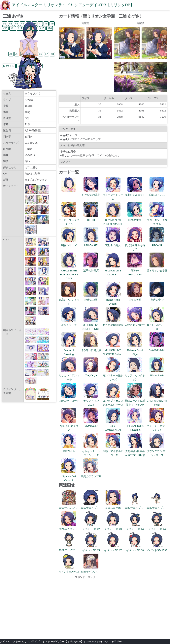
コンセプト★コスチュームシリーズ (113, 401)
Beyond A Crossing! (69, 350)
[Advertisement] (85, 607)
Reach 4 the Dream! (113, 300)
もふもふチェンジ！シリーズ (91, 451)
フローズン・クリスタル (157, 220)
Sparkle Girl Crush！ (69, 476)
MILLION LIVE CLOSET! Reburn (113, 350)
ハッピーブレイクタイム (69, 220)
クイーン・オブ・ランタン (157, 426)
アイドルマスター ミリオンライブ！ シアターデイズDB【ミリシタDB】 (73, 5)
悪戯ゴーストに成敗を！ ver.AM (135, 401)
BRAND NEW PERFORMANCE (113, 220)
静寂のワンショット (69, 300)
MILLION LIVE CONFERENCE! (91, 325)
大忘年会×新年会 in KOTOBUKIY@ (135, 451)
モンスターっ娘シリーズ (113, 375)
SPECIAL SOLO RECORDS (135, 426)
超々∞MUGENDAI (113, 426)
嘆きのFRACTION (135, 271)
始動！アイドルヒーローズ (113, 451)
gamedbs (91, 642)
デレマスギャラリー (110, 642)
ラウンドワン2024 (91, 401)
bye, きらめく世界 (69, 426)
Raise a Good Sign (135, 350)
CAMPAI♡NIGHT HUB (157, 401)
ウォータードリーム (113, 195)
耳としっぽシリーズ (157, 325)
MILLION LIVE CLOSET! (113, 271)
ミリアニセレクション (135, 375)
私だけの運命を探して (135, 245)
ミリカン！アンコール (69, 375)
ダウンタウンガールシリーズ (157, 451)
